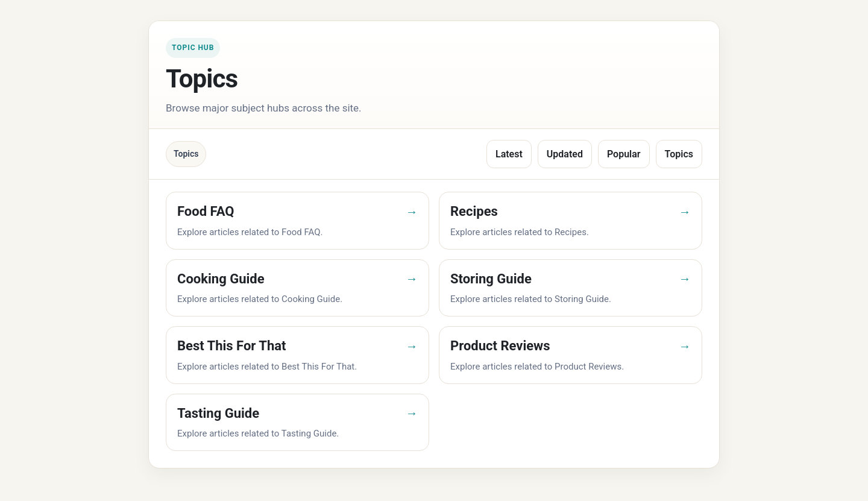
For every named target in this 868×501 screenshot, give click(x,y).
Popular (624, 154)
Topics (679, 154)
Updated (565, 154)
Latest (509, 154)
